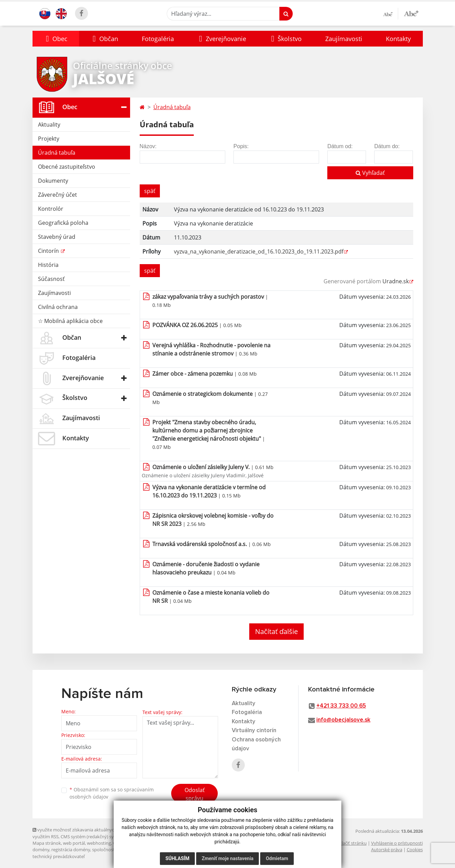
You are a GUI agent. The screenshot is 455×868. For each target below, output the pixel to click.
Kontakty (398, 39)
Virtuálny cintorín (254, 731)
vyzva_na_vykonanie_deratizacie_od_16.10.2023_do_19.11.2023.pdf (259, 251)
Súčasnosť (51, 279)
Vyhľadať (370, 173)
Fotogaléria (158, 39)
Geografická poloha (63, 223)
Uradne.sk (396, 281)
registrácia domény (71, 850)
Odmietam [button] (277, 858)
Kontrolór (51, 209)
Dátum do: (387, 146)
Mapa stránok (47, 843)
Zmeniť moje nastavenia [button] (227, 858)
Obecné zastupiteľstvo (67, 167)
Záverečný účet (58, 195)
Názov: (148, 146)
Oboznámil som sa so (112, 793)
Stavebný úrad (57, 237)
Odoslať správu (195, 794)
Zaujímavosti (344, 39)
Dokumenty (53, 181)
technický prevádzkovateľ (59, 856)
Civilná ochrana (58, 307)
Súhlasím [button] (177, 858)
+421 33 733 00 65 (341, 706)
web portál (74, 843)
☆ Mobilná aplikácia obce (70, 321)
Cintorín (49, 251)
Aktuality (49, 125)
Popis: (241, 146)
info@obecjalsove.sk (343, 720)
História (48, 265)
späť (150, 191)
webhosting (99, 843)
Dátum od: (340, 146)
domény (41, 850)
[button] (56, 39)
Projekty (49, 139)
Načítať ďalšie (276, 631)
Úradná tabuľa (57, 153)
